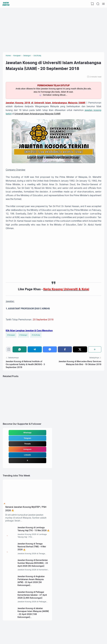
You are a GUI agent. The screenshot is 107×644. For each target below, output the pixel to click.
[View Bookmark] (92, 4)
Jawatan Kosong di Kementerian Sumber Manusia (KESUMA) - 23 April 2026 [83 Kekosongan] (33, 563)
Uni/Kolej (37, 335)
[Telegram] (35, 349)
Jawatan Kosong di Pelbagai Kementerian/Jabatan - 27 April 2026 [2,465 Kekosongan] (32, 595)
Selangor (24, 335)
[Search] (98, 4)
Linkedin (27, 455)
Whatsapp (27, 433)
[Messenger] (50, 349)
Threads (28, 444)
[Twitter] (80, 349)
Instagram (27, 449)
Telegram (27, 438)
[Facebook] (65, 349)
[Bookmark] (9, 350)
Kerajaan (12, 335)
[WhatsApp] (20, 349)
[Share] (95, 349)
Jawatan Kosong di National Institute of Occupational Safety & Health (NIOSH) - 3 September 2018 (25, 364)
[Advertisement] (53, 30)
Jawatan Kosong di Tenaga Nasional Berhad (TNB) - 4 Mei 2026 (32, 547)
